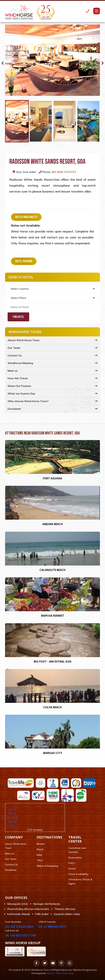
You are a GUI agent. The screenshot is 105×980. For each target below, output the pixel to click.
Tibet (40, 860)
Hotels (72, 869)
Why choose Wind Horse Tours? (28, 401)
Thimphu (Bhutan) (65, 909)
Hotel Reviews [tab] (24, 261)
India (39, 855)
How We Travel (18, 378)
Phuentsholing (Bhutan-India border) (28, 909)
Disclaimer (14, 409)
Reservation (75, 858)
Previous (3, 62)
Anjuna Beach (53, 524)
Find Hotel (18, 317)
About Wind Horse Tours (24, 340)
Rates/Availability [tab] (26, 217)
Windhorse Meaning (20, 363)
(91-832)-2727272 (64, 172)
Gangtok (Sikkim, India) (67, 914)
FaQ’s (72, 863)
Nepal (40, 849)
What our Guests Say (21, 393)
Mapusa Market (53, 616)
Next (102, 62)
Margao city (53, 753)
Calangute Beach (52, 570)
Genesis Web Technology (60, 973)
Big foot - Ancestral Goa (53, 662)
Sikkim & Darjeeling (47, 866)
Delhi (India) (42, 914)
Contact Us (15, 355)
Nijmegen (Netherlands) (47, 904)
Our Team (14, 348)
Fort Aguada (52, 478)
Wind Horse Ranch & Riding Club (12, 817)
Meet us (13, 371)
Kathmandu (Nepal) (18, 914)
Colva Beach (52, 707)
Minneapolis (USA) (18, 904)
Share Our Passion (19, 386)
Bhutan (41, 844)
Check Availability (78, 874)
